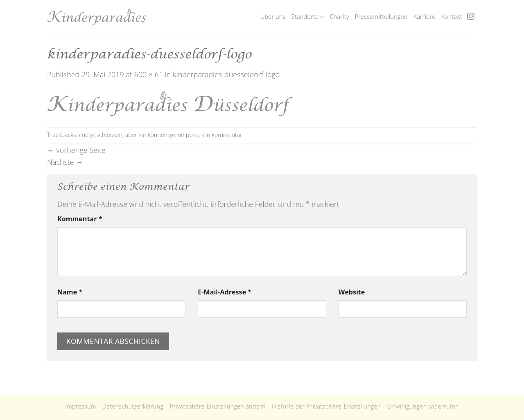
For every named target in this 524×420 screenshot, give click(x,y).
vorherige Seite (76, 150)
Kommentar (80, 219)
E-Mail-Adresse (225, 292)
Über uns (273, 17)
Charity (340, 17)
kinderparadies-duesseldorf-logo (226, 74)
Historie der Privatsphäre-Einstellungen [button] (326, 406)
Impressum (81, 406)
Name (70, 292)
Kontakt (451, 17)
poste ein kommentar (214, 135)
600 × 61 (149, 74)
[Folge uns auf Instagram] (471, 17)
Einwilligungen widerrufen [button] (423, 406)
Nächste (65, 162)
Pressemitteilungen (381, 17)
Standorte (308, 17)
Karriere (425, 17)
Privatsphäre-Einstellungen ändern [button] (218, 406)
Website (352, 292)
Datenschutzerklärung (133, 406)
